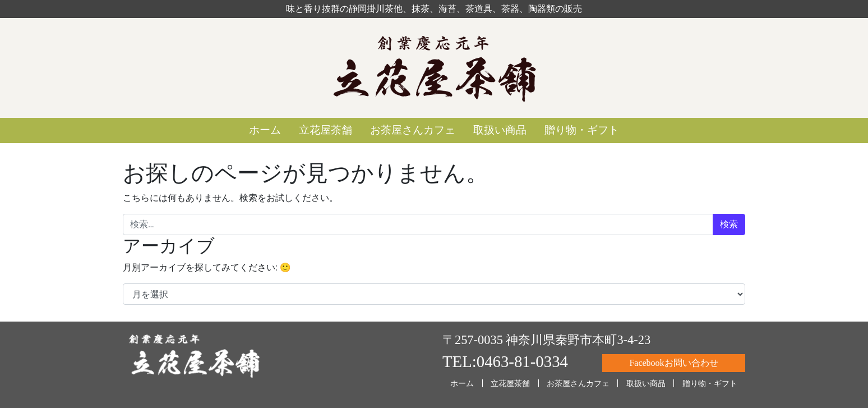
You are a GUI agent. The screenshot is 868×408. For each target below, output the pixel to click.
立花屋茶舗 (325, 130)
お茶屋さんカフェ (413, 130)
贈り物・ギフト (582, 130)
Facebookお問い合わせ (673, 363)
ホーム (265, 130)
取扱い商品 (500, 130)
